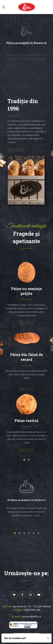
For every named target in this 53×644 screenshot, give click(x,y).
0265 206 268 (32, 610)
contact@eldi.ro (31, 616)
